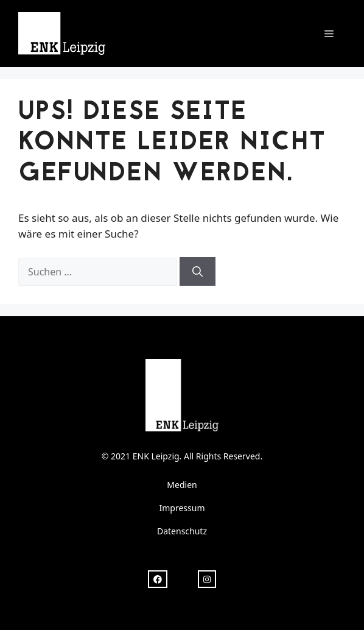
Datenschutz (182, 531)
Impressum (182, 508)
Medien (182, 485)
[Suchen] (198, 272)
